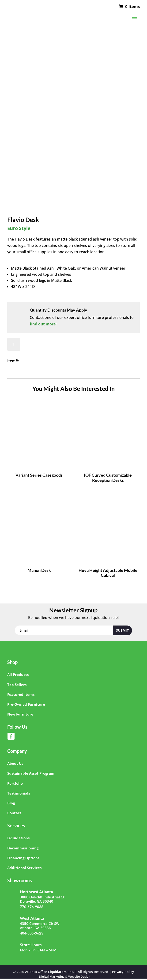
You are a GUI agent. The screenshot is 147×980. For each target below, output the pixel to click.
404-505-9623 (32, 933)
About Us (15, 763)
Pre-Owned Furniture (26, 704)
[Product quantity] (14, 344)
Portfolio (15, 783)
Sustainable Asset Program (31, 773)
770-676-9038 (32, 907)
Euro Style (19, 228)
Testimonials (19, 793)
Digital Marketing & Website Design (65, 977)
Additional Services (24, 868)
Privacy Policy (123, 972)
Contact (14, 813)
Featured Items (21, 694)
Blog (11, 803)
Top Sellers (17, 685)
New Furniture (20, 714)
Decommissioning (23, 848)
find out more (43, 324)
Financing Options (23, 858)
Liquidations (18, 838)
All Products (18, 675)
